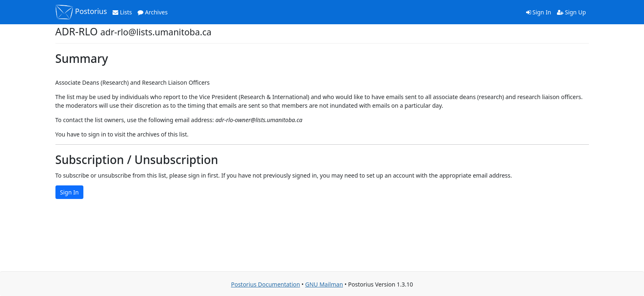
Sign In (539, 12)
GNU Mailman (324, 284)
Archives (153, 12)
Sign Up (572, 12)
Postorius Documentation (265, 284)
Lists (122, 12)
